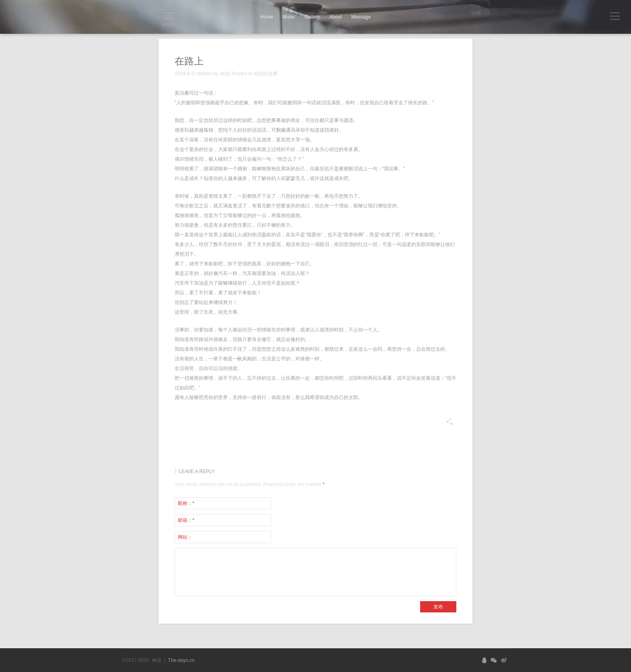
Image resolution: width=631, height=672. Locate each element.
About (335, 17)
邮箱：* (186, 520)
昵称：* (186, 503)
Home (267, 17)
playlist (169, 20)
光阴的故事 (266, 74)
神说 (225, 74)
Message (361, 17)
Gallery (312, 17)
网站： (185, 537)
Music (289, 17)
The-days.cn (181, 660)
